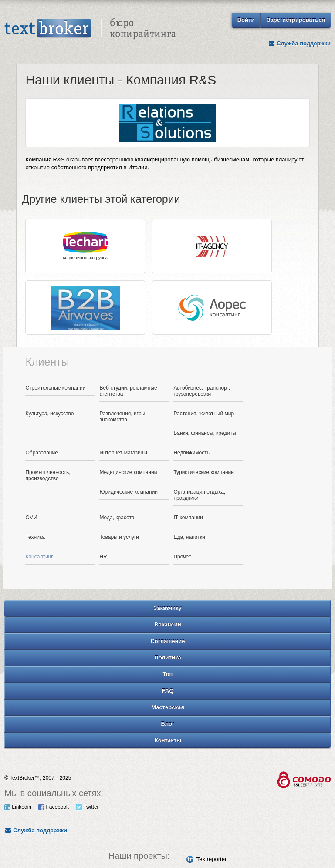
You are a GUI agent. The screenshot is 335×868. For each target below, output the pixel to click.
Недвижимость (191, 453)
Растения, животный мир (204, 414)
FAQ (168, 691)
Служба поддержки (299, 43)
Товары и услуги (119, 537)
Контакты (168, 740)
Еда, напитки (189, 537)
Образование (41, 453)
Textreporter (211, 859)
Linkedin (18, 807)
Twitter (87, 807)
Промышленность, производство (48, 475)
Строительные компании (55, 388)
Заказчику (167, 608)
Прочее (182, 557)
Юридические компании (129, 492)
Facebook (54, 807)
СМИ (31, 518)
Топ (168, 674)
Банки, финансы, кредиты (205, 433)
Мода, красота (117, 518)
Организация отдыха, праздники (199, 495)
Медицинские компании (128, 472)
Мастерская (168, 707)
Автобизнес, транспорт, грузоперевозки (202, 391)
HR (103, 557)
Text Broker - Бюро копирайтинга (90, 29)
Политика (167, 658)
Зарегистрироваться (296, 20)
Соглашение (167, 641)
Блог (168, 724)
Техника (35, 537)
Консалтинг (39, 557)
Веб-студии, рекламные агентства (128, 391)
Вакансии (167, 624)
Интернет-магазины (123, 453)
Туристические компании (204, 472)
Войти (246, 20)
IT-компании (188, 518)
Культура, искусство (49, 414)
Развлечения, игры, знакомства (123, 417)
